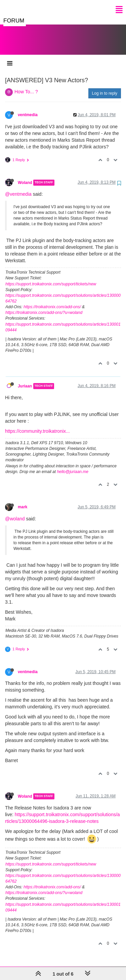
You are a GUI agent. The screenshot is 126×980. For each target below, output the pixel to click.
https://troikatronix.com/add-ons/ (52, 300)
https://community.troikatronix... (37, 424)
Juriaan (25, 379)
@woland (15, 512)
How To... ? (26, 85)
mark (23, 500)
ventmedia (28, 108)
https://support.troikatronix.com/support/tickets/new (51, 277)
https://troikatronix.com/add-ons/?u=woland (44, 306)
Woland (25, 176)
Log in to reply (105, 87)
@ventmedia (18, 187)
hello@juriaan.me (73, 465)
